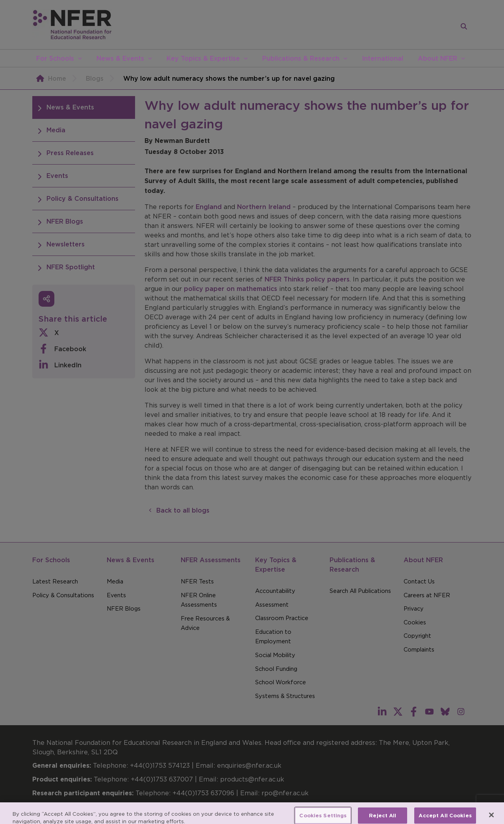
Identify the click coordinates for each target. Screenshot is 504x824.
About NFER (437, 58)
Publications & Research (301, 58)
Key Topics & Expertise (203, 58)
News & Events (120, 58)
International (383, 58)
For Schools (55, 58)
